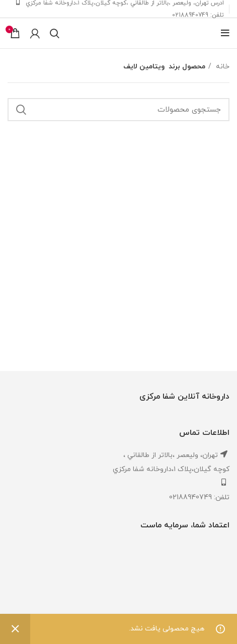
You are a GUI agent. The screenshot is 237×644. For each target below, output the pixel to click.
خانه (222, 67)
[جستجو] (55, 33)
